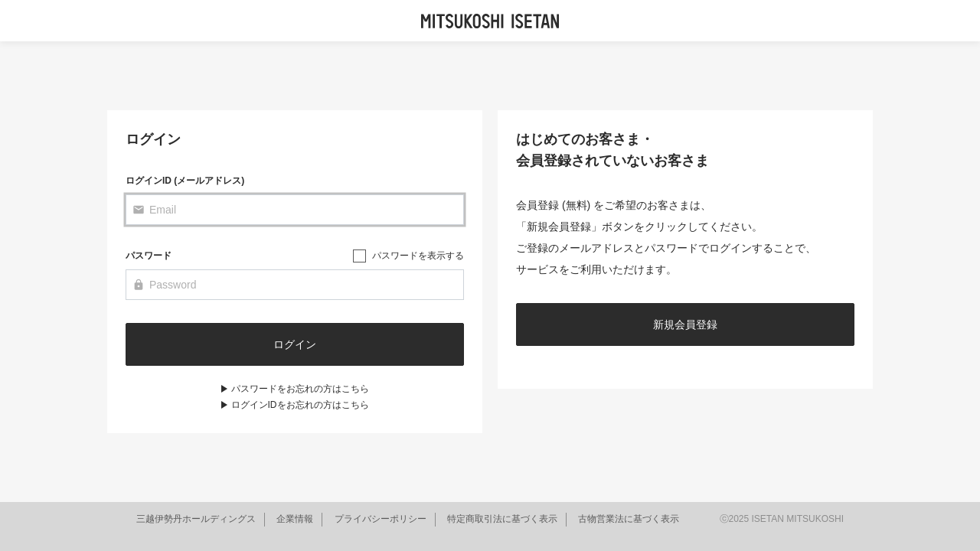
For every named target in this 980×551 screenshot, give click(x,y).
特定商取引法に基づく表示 (502, 519)
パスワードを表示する (418, 256)
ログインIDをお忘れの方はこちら (300, 405)
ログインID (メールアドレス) (185, 181)
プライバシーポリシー (381, 519)
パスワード (149, 256)
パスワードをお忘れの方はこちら (300, 389)
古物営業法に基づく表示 (629, 519)
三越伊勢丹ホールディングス (196, 519)
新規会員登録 (685, 324)
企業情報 (295, 519)
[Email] (295, 210)
